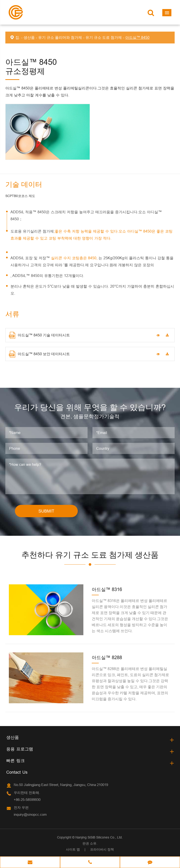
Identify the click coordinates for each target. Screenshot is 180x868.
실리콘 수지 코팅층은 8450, (75, 258)
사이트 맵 (73, 849)
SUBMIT (46, 511)
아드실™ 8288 (107, 657)
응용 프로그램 (20, 749)
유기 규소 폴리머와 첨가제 (60, 37)
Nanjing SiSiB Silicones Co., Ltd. (99, 837)
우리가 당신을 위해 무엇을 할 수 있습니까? (90, 407)
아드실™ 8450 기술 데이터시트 (39, 335)
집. (18, 37)
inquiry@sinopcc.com (30, 814)
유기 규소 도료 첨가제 (104, 37)
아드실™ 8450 (137, 37)
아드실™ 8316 (107, 589)
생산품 (29, 37)
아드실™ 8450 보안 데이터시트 (39, 354)
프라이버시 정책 (102, 849)
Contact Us (17, 772)
